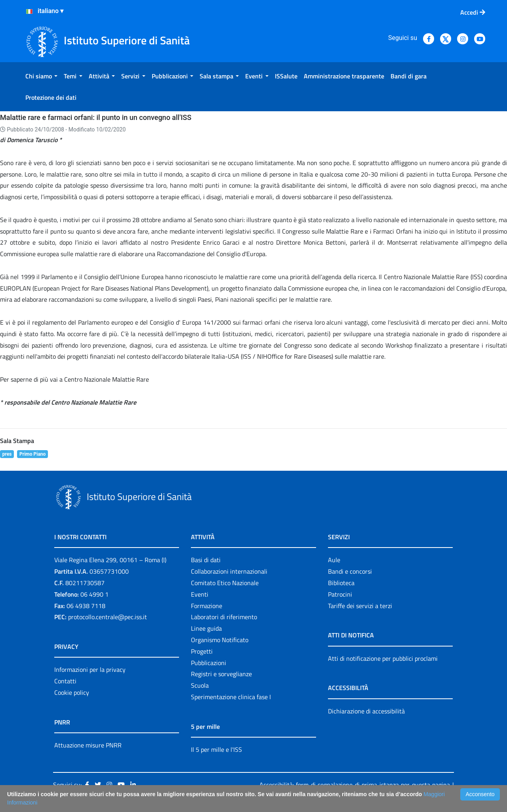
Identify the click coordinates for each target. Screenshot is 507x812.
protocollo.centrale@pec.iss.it (108, 617)
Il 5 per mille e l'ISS (216, 749)
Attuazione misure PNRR (88, 745)
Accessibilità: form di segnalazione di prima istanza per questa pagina (355, 785)
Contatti (65, 681)
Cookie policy (72, 692)
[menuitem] (41, 76)
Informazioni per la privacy (90, 669)
